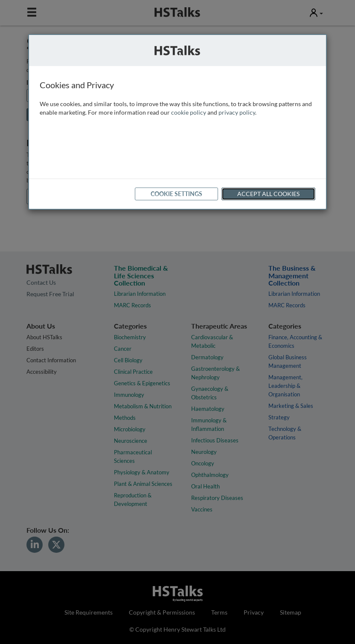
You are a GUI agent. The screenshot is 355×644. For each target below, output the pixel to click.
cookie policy (189, 112)
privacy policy (237, 112)
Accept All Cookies (268, 194)
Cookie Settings (176, 194)
